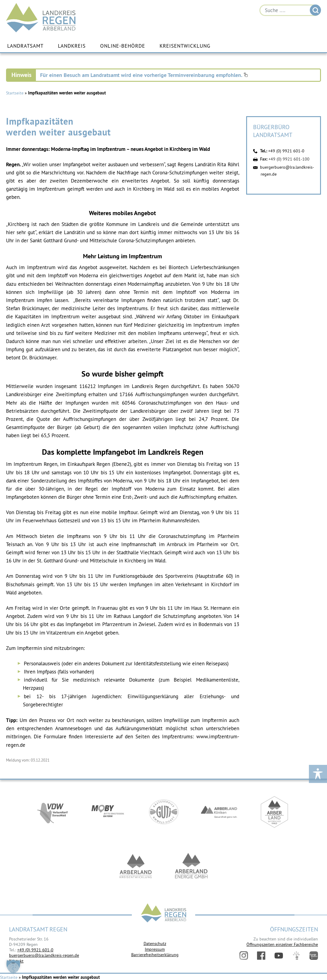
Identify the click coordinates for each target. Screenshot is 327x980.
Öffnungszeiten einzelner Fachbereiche (282, 944)
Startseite (15, 93)
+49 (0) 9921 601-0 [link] (35, 950)
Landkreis (72, 46)
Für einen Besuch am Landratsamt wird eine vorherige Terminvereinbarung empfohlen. (144, 75)
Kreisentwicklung (185, 46)
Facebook (261, 956)
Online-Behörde (123, 46)
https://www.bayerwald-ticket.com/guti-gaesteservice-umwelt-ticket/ (163, 813)
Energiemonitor (314, 956)
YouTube (279, 956)
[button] (13, 967)
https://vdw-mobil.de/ (52, 813)
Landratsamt (25, 46)
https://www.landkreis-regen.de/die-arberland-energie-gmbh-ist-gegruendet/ (191, 867)
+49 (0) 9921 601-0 (286, 151)
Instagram (244, 956)
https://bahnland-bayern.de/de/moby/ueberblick (108, 813)
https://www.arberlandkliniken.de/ (219, 813)
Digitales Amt (296, 956)
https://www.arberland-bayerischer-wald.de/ (275, 813)
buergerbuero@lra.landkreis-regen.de (44, 955)
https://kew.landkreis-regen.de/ (136, 867)
